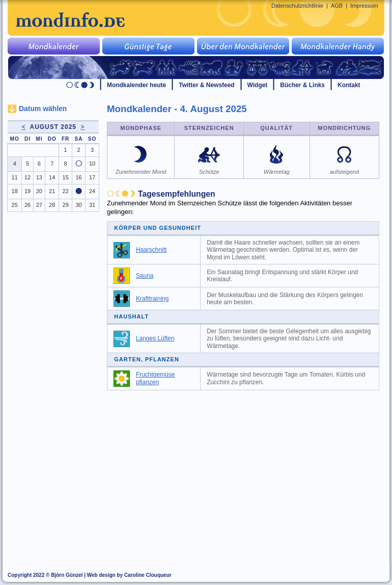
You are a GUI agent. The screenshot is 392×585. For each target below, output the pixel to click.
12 (27, 177)
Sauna (145, 276)
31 (92, 205)
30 (78, 205)
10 (92, 164)
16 (78, 177)
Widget (258, 85)
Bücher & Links (302, 85)
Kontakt (349, 85)
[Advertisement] (249, 472)
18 (15, 191)
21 (52, 191)
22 (66, 191)
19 (27, 191)
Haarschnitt (151, 250)
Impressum (364, 6)
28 (52, 205)
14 (52, 177)
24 (92, 191)
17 (92, 177)
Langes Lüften (155, 338)
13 (39, 177)
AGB (337, 6)
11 (15, 177)
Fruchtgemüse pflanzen (155, 378)
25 (15, 205)
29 (66, 205)
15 (66, 177)
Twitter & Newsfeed (206, 85)
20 (39, 191)
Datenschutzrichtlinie (297, 6)
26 (27, 205)
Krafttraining (152, 299)
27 (39, 205)
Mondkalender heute (136, 85)
